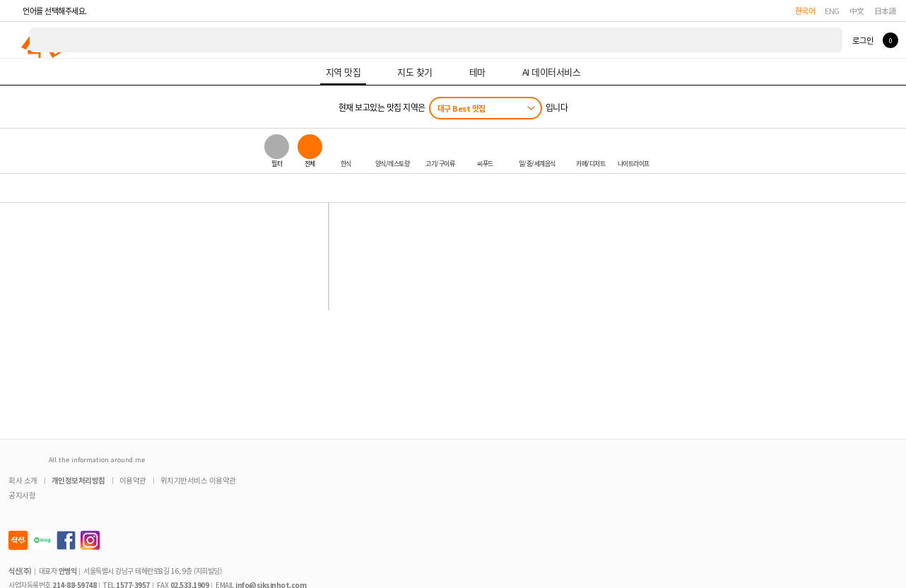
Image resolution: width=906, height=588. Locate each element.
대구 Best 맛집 (461, 108)
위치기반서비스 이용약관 (198, 480)
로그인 (863, 40)
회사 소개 (23, 480)
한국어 (805, 11)
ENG (832, 11)
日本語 (886, 11)
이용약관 (133, 480)
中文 (857, 11)
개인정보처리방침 (78, 480)
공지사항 (22, 495)
